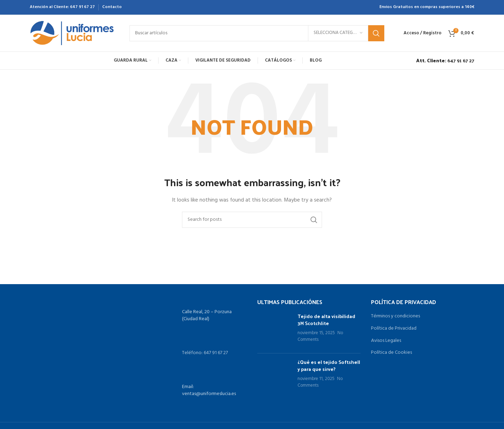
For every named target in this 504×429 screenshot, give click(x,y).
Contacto (112, 7)
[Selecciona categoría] (338, 33)
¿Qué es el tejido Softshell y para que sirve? (329, 365)
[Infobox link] (443, 61)
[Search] (257, 33)
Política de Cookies (391, 353)
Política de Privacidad (394, 329)
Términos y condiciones (395, 316)
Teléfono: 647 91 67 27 (205, 353)
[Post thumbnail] (275, 330)
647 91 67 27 (82, 7)
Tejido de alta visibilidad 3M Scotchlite (326, 320)
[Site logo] (73, 33)
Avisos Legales (386, 341)
